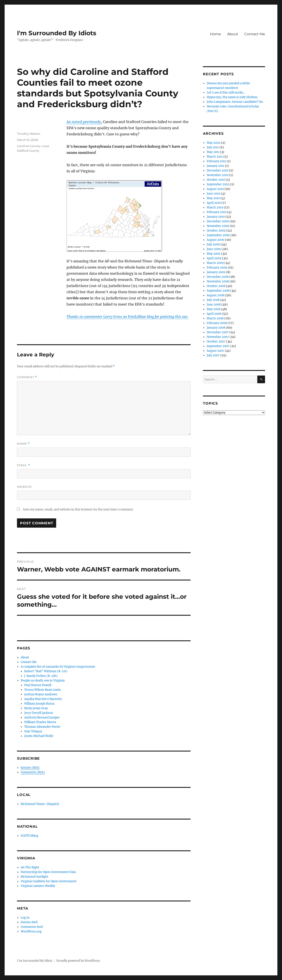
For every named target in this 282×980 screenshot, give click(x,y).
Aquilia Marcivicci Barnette (43, 699)
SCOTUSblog (30, 836)
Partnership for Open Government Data (48, 872)
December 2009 (218, 221)
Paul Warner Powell (38, 685)
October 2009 (216, 231)
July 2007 (213, 355)
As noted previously (84, 122)
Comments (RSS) (33, 772)
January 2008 (216, 328)
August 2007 (215, 351)
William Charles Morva (40, 722)
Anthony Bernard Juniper (42, 717)
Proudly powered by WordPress (78, 961)
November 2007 (218, 337)
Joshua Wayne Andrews (41, 694)
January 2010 (216, 217)
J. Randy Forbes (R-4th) (41, 676)
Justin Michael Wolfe (39, 736)
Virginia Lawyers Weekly (38, 886)
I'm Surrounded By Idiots (57, 33)
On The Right (30, 867)
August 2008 (215, 295)
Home (215, 34)
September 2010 (218, 184)
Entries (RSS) (30, 768)
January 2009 (216, 272)
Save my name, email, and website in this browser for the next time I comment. (78, 509)
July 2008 (213, 300)
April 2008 (214, 314)
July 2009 (213, 244)
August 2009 (216, 240)
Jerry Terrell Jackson (39, 713)
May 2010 (213, 198)
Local (45, 146)
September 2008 (218, 291)
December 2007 (218, 332)
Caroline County (29, 146)
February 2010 (217, 212)
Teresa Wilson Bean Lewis (43, 690)
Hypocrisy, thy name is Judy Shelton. (232, 97)
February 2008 (217, 323)
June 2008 (214, 305)
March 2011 (215, 157)
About (233, 34)
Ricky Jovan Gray (36, 708)
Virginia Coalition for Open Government (49, 881)
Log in (25, 918)
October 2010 (216, 180)
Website (24, 487)
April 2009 (214, 258)
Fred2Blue (127, 317)
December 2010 (217, 170)
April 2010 (214, 203)
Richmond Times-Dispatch (40, 804)
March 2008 (215, 318)
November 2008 (218, 281)
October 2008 (216, 286)
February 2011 (216, 161)
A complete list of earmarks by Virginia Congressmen (58, 667)
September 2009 (218, 235)
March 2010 (215, 207)
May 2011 (213, 152)
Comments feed (32, 927)
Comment (27, 377)
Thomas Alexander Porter (42, 727)
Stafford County (28, 151)
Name (23, 444)
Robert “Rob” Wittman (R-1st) (46, 671)
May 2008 (213, 309)
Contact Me (255, 34)
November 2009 (218, 226)
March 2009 (215, 263)
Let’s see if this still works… (226, 93)
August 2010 (215, 189)
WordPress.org (31, 931)
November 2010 (218, 175)
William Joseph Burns (39, 704)
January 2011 (215, 166)
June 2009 (214, 249)
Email (24, 465)
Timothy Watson (29, 134)
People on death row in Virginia (43, 681)
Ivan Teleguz (33, 731)
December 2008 (218, 277)
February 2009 (217, 268)
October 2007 (216, 342)
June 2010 (213, 194)
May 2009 (214, 254)
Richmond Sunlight (34, 877)
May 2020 (213, 143)
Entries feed (29, 922)
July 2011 (213, 147)
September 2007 (218, 346)
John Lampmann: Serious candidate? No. (235, 102)
